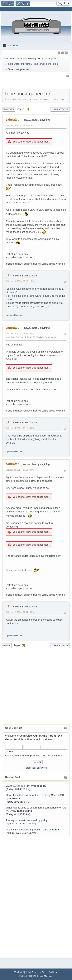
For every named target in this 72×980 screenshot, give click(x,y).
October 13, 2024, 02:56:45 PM (20, 333)
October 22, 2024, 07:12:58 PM (20, 470)
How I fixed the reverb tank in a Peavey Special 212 (35, 795)
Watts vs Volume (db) (18, 786)
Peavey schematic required (21, 820)
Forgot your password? (36, 768)
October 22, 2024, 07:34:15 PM (20, 612)
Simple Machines (45, 976)
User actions (60, 109)
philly (44, 820)
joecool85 (40, 786)
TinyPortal (19, 972)
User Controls (14, 728)
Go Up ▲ (53, 972)
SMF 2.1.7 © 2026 (27, 976)
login (38, 739)
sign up (49, 739)
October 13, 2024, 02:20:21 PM (20, 281)
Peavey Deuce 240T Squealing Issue (27, 830)
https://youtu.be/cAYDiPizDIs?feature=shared (32, 389)
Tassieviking (24, 811)
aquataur (15, 798)
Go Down (9, 109)
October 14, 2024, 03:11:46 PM (20, 428)
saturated (12, 120)
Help (28, 972)
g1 (7, 275)
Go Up (7, 645)
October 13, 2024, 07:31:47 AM (20, 125)
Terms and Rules (39, 972)
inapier (56, 830)
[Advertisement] (18, 895)
